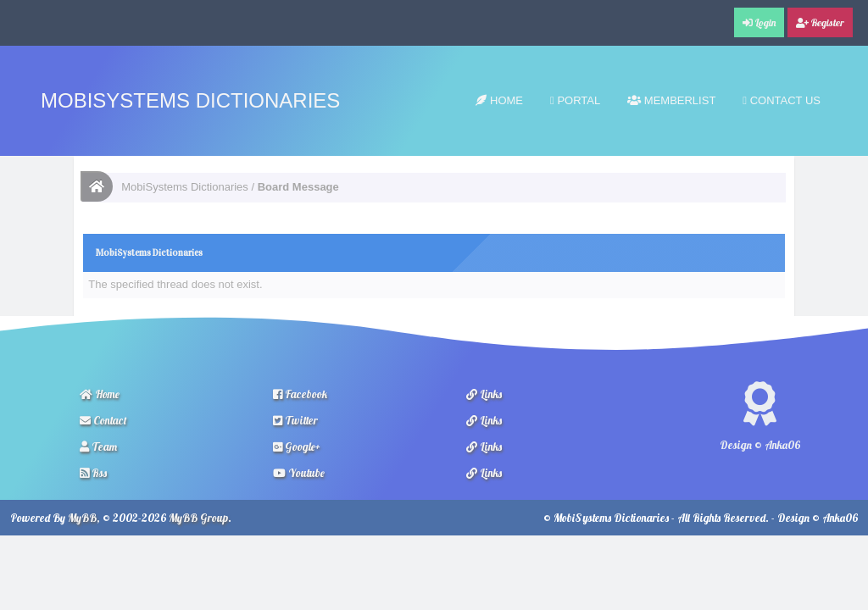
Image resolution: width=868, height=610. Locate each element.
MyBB (82, 518)
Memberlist (671, 100)
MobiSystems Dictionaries (190, 100)
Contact (103, 420)
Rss (93, 473)
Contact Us (782, 100)
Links (484, 394)
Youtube (299, 473)
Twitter (295, 420)
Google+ (297, 446)
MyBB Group (198, 518)
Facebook (300, 394)
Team (98, 446)
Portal (575, 100)
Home (499, 100)
